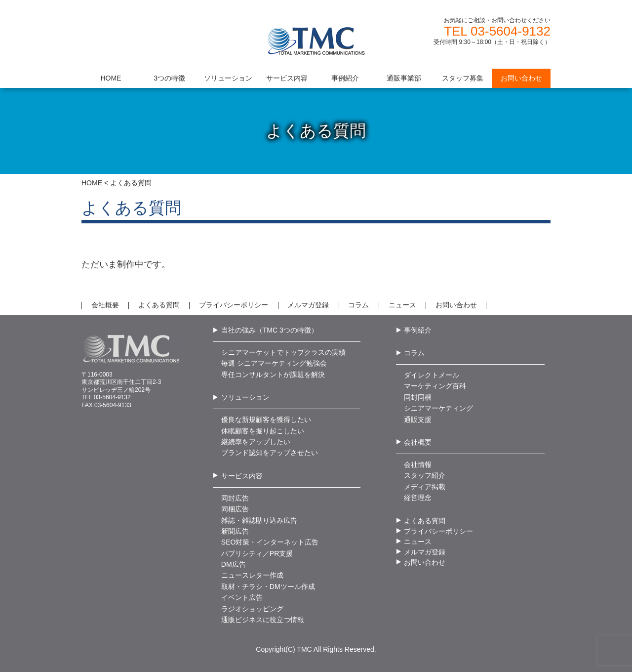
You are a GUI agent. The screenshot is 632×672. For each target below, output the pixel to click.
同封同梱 (418, 397)
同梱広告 (235, 509)
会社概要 (105, 305)
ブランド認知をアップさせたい (270, 453)
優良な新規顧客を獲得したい (266, 420)
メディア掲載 (425, 487)
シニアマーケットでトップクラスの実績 (283, 352)
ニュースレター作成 (252, 575)
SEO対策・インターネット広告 (270, 542)
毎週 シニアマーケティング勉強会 (274, 363)
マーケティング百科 (435, 386)
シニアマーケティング (438, 408)
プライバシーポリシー (234, 305)
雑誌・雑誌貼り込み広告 (259, 520)
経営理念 (418, 498)
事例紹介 (418, 330)
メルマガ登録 (308, 305)
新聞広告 (235, 531)
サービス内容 (242, 476)
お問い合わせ (456, 305)
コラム (358, 305)
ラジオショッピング (252, 609)
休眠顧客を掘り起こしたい (263, 431)
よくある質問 (159, 305)
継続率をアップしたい (256, 442)
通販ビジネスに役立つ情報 (263, 620)
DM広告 (234, 564)
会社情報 (418, 464)
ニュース (402, 305)
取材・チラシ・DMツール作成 (268, 587)
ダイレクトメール (432, 375)
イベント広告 (242, 597)
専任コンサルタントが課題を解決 (273, 375)
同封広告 (235, 498)
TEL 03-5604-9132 (497, 31)
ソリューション (245, 397)
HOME (92, 183)
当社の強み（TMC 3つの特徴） (270, 330)
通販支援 (418, 420)
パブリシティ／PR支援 (257, 553)
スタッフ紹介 (425, 475)
